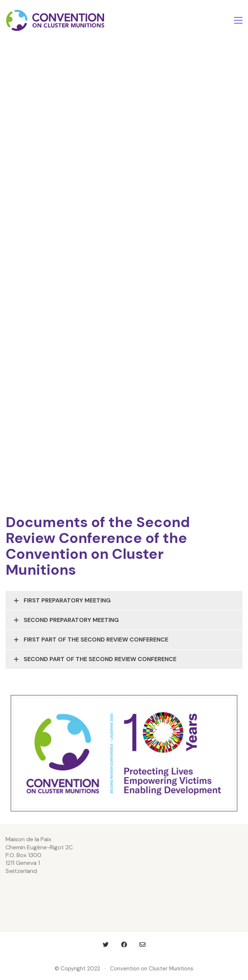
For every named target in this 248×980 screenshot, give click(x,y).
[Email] (142, 945)
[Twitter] (106, 945)
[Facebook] (124, 945)
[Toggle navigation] (238, 20)
